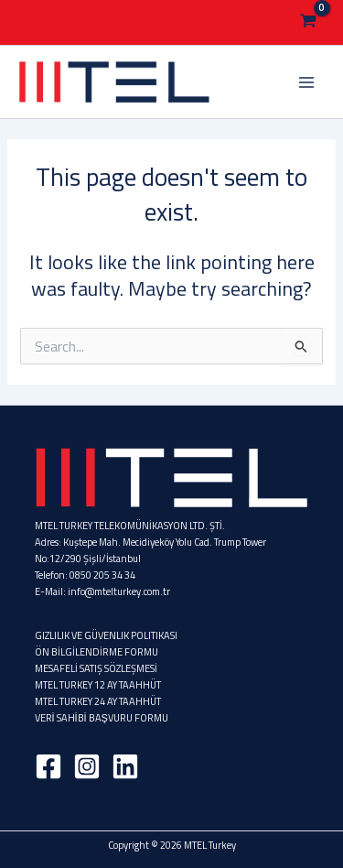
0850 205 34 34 (102, 575)
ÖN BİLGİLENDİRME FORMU (96, 652)
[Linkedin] (125, 766)
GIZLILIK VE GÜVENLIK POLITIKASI (106, 635)
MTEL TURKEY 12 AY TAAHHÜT (98, 685)
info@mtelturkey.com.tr (119, 591)
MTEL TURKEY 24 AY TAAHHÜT (98, 701)
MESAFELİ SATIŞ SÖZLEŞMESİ (96, 668)
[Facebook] (48, 766)
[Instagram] (87, 766)
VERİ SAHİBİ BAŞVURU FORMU (102, 718)
